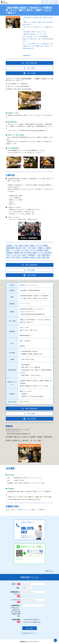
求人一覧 (45, 2)
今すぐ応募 (54, 2)
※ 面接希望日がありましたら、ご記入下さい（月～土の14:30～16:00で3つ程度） (15, 611)
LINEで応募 (29, 73)
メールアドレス (16, 601)
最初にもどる (49, 571)
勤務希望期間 (16, 621)
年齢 (18, 588)
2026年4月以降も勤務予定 (31, 620)
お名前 (16, 584)
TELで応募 (30, 68)
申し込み (30, 628)
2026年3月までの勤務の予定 (31, 622)
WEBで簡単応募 (29, 63)
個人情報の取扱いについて (30, 633)
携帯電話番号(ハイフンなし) (15, 594)
